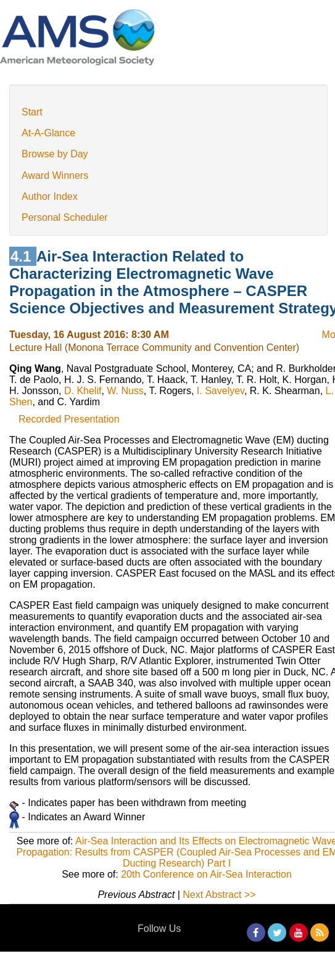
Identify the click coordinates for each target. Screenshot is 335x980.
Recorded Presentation (69, 419)
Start (32, 112)
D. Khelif (83, 391)
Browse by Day (55, 154)
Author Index (50, 196)
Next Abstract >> (219, 895)
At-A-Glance (48, 133)
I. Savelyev (221, 391)
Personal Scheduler (65, 217)
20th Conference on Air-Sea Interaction (206, 874)
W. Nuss (125, 391)
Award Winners (55, 175)
